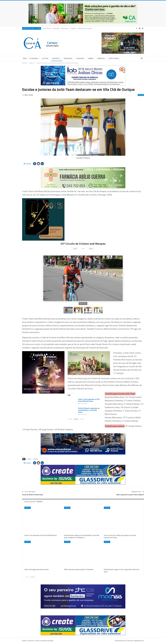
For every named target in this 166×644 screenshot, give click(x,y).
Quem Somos (47, 28)
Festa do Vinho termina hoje (33, 495)
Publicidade (56, 28)
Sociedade (80, 58)
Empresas (101, 58)
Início (25, 58)
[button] (79, 310)
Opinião (91, 58)
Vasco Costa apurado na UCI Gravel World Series (89, 400)
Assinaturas (65, 28)
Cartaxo (29, 459)
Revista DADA (114, 58)
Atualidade (34, 58)
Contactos (73, 28)
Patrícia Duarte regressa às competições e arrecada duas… (89, 410)
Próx (76, 419)
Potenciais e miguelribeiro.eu (135, 641)
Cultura (45, 58)
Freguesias (68, 58)
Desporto (56, 58)
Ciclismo (36, 459)
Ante (70, 419)
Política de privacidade (85, 28)
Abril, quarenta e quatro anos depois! (130, 495)
